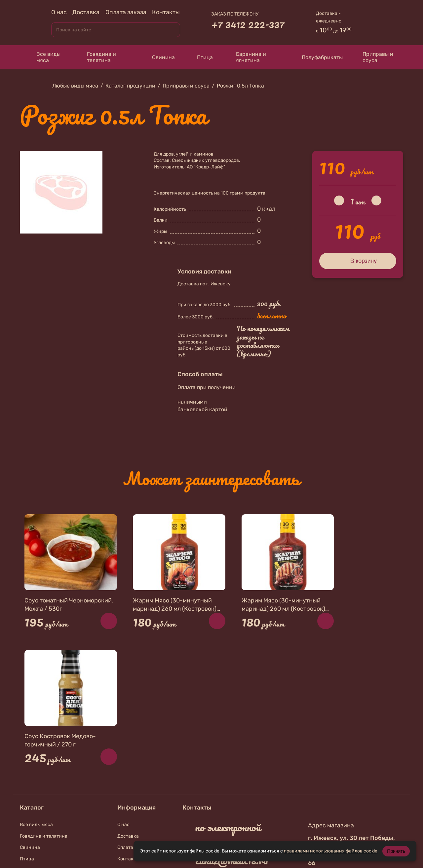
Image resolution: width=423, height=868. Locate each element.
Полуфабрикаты (316, 57)
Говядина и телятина (96, 57)
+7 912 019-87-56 (232, 781)
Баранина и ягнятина (246, 57)
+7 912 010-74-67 (232, 748)
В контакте (221, 799)
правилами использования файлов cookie (331, 851)
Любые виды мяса (75, 86)
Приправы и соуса (375, 57)
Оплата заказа (126, 12)
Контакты (166, 12)
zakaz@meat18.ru (231, 723)
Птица (200, 57)
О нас (59, 12)
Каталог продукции (130, 86)
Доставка (86, 12)
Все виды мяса (43, 57)
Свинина (157, 57)
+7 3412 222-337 (248, 24)
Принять (396, 851)
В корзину (358, 261)
